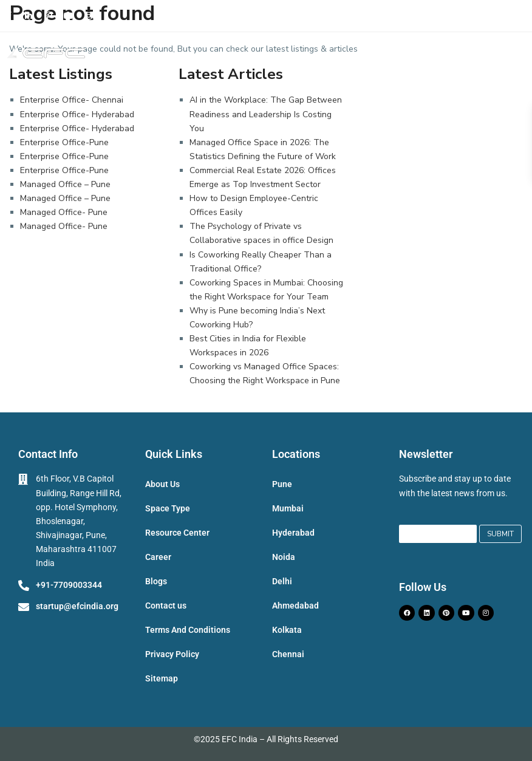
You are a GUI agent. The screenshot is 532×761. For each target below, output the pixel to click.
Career (158, 557)
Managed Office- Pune (64, 212)
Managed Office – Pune (65, 184)
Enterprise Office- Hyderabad (77, 114)
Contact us (166, 606)
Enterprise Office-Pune (64, 142)
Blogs (156, 581)
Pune (282, 484)
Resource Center (177, 533)
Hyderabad (293, 533)
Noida (284, 557)
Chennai (288, 654)
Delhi (282, 581)
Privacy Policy (172, 654)
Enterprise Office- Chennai (72, 100)
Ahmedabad (295, 606)
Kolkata (287, 630)
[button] (519, 56)
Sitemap (162, 678)
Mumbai (288, 508)
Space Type (168, 508)
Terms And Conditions (188, 630)
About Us (162, 484)
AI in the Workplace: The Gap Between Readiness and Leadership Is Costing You (266, 114)
